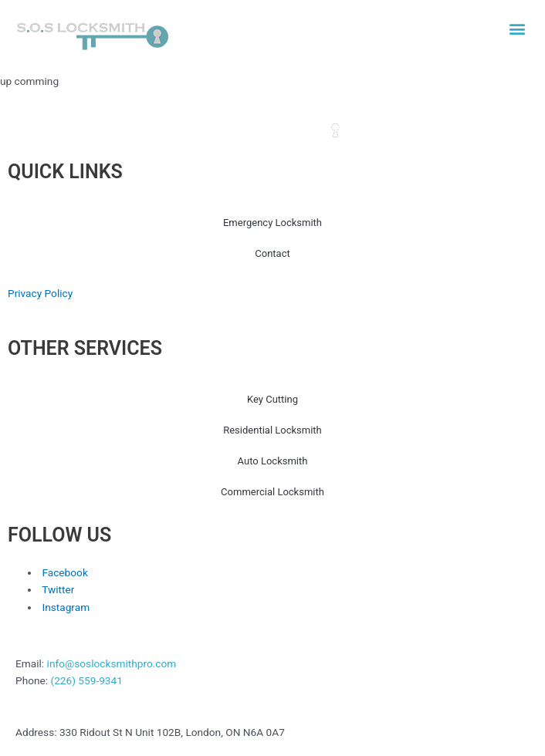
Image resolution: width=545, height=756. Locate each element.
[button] (517, 28)
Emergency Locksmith (272, 223)
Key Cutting (272, 399)
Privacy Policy (40, 293)
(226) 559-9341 (86, 680)
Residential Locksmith (272, 430)
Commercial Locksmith (272, 492)
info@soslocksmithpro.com (112, 663)
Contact (272, 253)
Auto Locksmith (273, 461)
